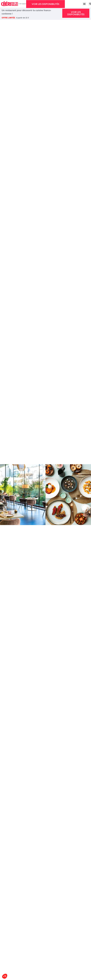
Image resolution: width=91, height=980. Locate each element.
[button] (3, 510)
